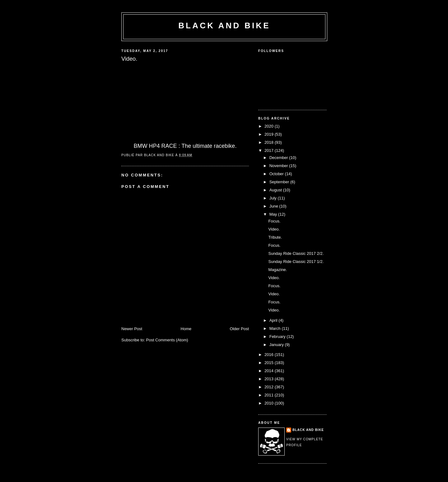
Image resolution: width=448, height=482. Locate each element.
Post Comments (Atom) (167, 340)
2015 (270, 363)
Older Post (239, 329)
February (278, 337)
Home (186, 329)
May (274, 214)
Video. (274, 229)
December (279, 158)
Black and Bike (224, 26)
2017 (270, 150)
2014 (270, 371)
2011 (270, 395)
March (276, 328)
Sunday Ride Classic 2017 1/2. (296, 262)
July (274, 198)
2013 (270, 379)
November (279, 166)
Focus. (274, 221)
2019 (270, 134)
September (280, 182)
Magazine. (278, 270)
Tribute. (275, 237)
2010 (270, 403)
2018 (270, 142)
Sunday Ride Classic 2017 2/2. (296, 253)
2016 (270, 355)
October (277, 174)
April (274, 320)
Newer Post (132, 329)
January (277, 345)
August (276, 190)
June (274, 206)
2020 (270, 126)
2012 (270, 387)
